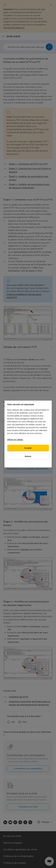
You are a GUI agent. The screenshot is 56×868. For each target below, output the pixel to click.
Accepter (28, 448)
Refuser (28, 456)
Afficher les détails (15, 440)
